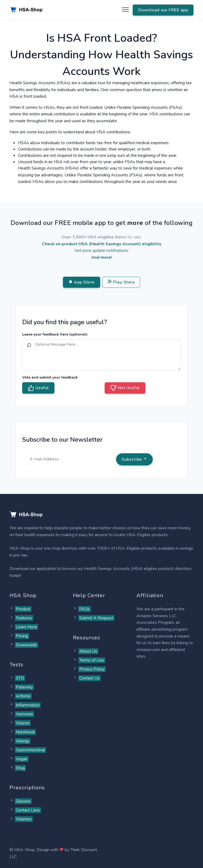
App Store (82, 282)
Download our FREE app (163, 10)
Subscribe (134, 459)
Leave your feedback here (55, 334)
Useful (38, 388)
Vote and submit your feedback (50, 377)
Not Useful (125, 388)
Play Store (121, 282)
